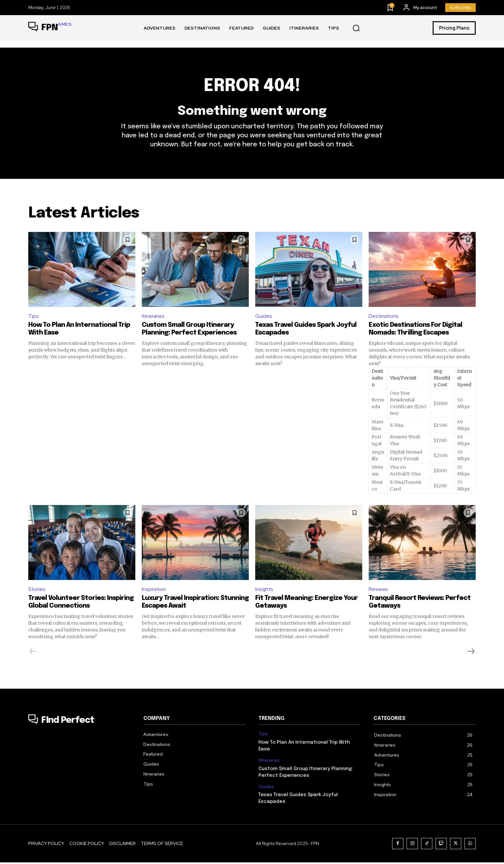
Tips (33, 317)
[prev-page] (33, 653)
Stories (37, 590)
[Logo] (50, 28)
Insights (265, 590)
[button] (356, 28)
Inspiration (154, 590)
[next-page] (471, 653)
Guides (264, 317)
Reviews (378, 590)
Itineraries (153, 317)
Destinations (384, 317)
